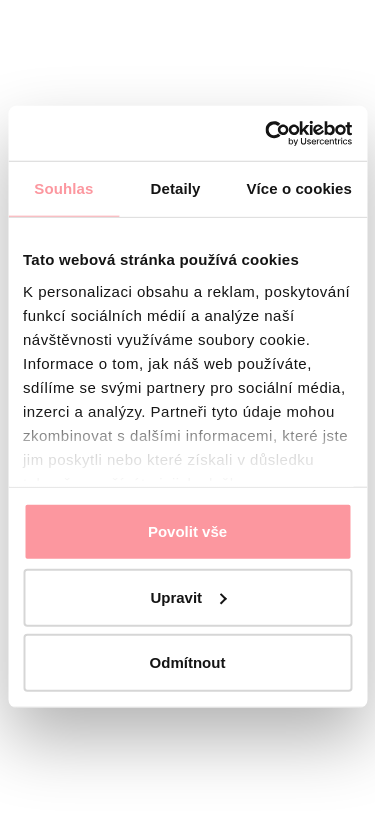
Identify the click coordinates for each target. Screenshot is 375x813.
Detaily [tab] (176, 188)
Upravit (188, 596)
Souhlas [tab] (63, 188)
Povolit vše (187, 531)
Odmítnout (188, 662)
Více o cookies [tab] (299, 188)
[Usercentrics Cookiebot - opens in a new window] (267, 133)
